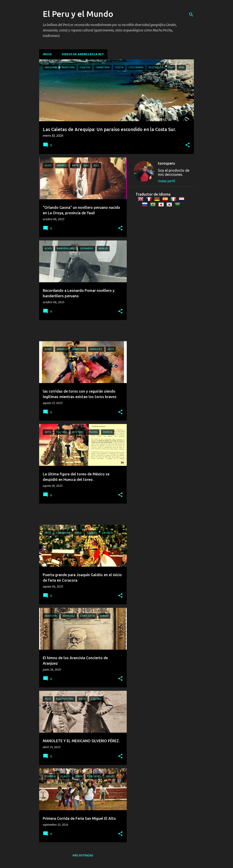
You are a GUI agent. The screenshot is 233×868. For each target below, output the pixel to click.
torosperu (166, 163)
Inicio (47, 54)
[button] (187, 145)
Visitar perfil (167, 181)
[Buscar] (191, 15)
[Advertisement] (66, 330)
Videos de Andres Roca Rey (83, 54)
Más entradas (83, 855)
